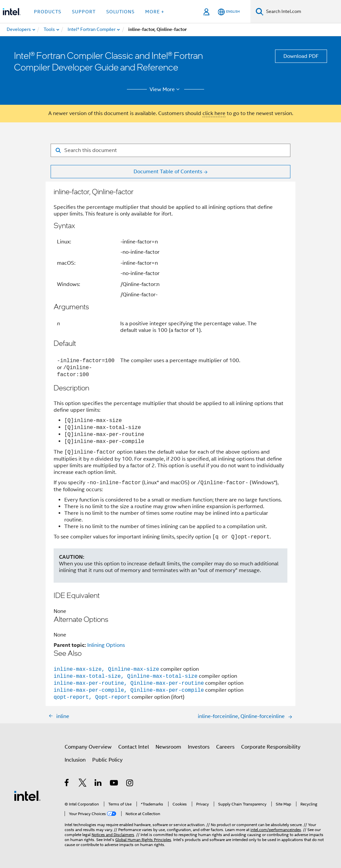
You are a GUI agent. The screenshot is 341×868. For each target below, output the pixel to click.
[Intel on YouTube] (114, 784)
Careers (225, 747)
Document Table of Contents (168, 172)
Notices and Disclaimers (113, 835)
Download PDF (301, 56)
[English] (229, 12)
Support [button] (84, 12)
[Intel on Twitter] (83, 784)
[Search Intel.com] (302, 12)
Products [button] (48, 12)
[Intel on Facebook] (67, 784)
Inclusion (75, 760)
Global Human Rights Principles (143, 840)
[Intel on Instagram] (130, 784)
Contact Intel (134, 747)
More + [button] (155, 12)
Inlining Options (106, 645)
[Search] (260, 11)
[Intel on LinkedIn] (98, 784)
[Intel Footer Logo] (27, 796)
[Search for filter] (170, 150)
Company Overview (88, 747)
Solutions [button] (120, 12)
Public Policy (107, 760)
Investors (199, 747)
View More (166, 89)
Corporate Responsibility (271, 747)
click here (214, 113)
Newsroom (168, 747)
